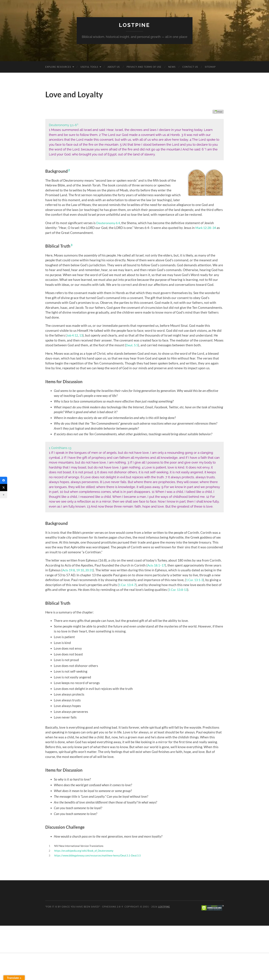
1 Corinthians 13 (60, 448)
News (172, 67)
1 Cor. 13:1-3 (202, 580)
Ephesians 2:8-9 (113, 906)
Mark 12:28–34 (207, 228)
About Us (114, 67)
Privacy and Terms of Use (144, 67)
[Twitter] (4, 488)
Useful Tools (89, 67)
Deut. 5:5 (132, 345)
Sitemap (210, 67)
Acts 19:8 (69, 570)
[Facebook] (4, 480)
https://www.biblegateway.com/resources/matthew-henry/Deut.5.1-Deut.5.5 (98, 855)
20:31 (91, 570)
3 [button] (72, 245)
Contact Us (190, 67)
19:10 (81, 570)
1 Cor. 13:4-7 (140, 585)
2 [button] (69, 170)
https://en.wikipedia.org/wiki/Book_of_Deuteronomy (84, 850)
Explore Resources (58, 67)
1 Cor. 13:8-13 (195, 589)
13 (82, 335)
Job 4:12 (73, 335)
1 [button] (78, 124)
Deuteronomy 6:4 (109, 223)
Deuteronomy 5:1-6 (63, 125)
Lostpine (134, 25)
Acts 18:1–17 (157, 565)
